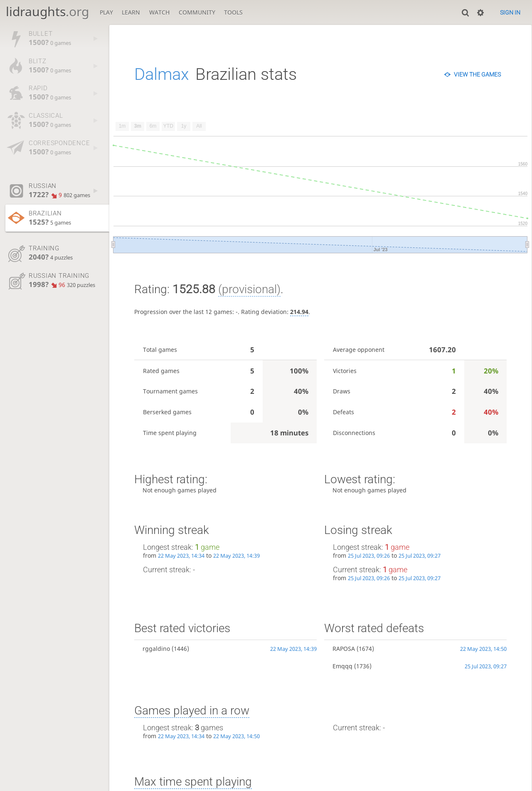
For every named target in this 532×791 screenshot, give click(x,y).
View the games (477, 74)
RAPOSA (344, 649)
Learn (131, 12)
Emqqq (342, 666)
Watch (159, 12)
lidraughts (47, 11)
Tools (233, 12)
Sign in (510, 12)
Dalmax (161, 74)
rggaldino (156, 649)
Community (197, 12)
